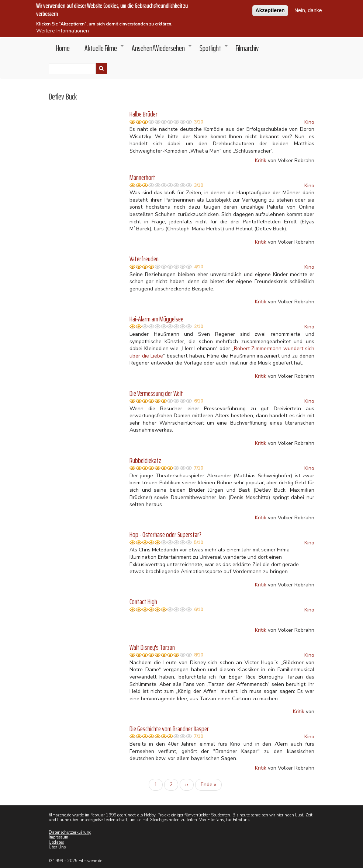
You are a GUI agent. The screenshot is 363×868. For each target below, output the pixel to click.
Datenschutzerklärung (70, 832)
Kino (309, 122)
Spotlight (214, 50)
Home (63, 48)
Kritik (261, 161)
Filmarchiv (247, 48)
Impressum (58, 837)
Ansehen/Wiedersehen (162, 50)
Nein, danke (308, 8)
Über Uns (57, 847)
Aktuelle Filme (104, 50)
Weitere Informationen (63, 29)
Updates (56, 842)
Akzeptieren (270, 8)
